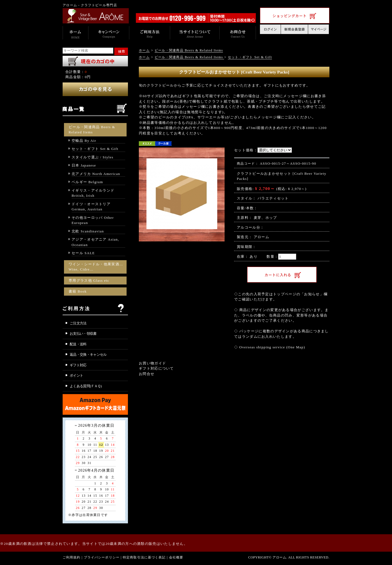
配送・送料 (78, 344)
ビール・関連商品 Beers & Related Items (92, 130)
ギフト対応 (78, 365)
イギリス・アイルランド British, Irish (93, 193)
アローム (261, 237)
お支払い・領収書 (83, 334)
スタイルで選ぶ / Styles (93, 157)
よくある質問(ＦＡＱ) (86, 386)
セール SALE (83, 253)
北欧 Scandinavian (88, 231)
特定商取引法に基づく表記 (144, 557)
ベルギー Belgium (87, 182)
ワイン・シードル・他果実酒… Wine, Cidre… (96, 267)
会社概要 (176, 557)
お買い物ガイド (152, 363)
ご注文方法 (78, 323)
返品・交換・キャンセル (88, 354)
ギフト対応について (156, 368)
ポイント (76, 375)
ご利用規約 (72, 557)
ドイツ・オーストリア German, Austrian (91, 207)
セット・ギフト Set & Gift (95, 149)
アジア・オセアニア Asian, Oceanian (95, 242)
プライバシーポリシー (102, 557)
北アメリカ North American (96, 174)
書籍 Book (78, 291)
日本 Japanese (84, 165)
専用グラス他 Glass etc (89, 280)
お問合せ (147, 374)
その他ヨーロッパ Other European (93, 220)
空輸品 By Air (84, 141)
